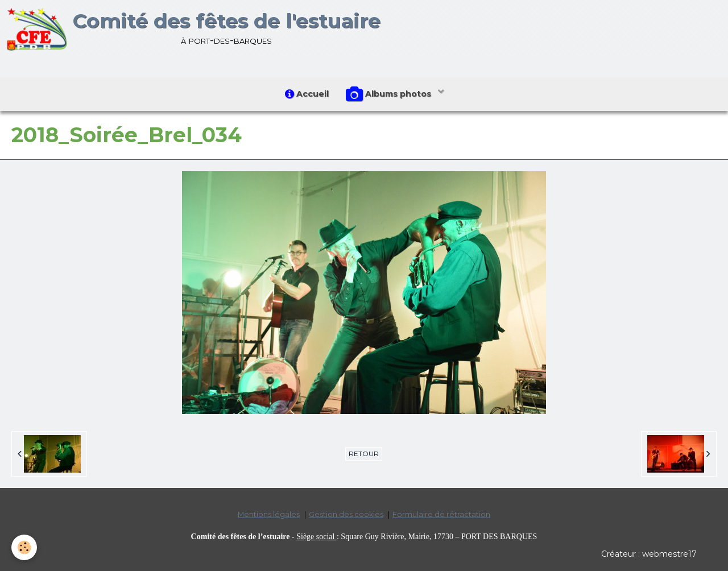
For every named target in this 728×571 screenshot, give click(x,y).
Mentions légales (269, 514)
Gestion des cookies (346, 514)
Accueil (307, 94)
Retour (364, 454)
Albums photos (390, 94)
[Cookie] (24, 547)
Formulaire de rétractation (441, 514)
